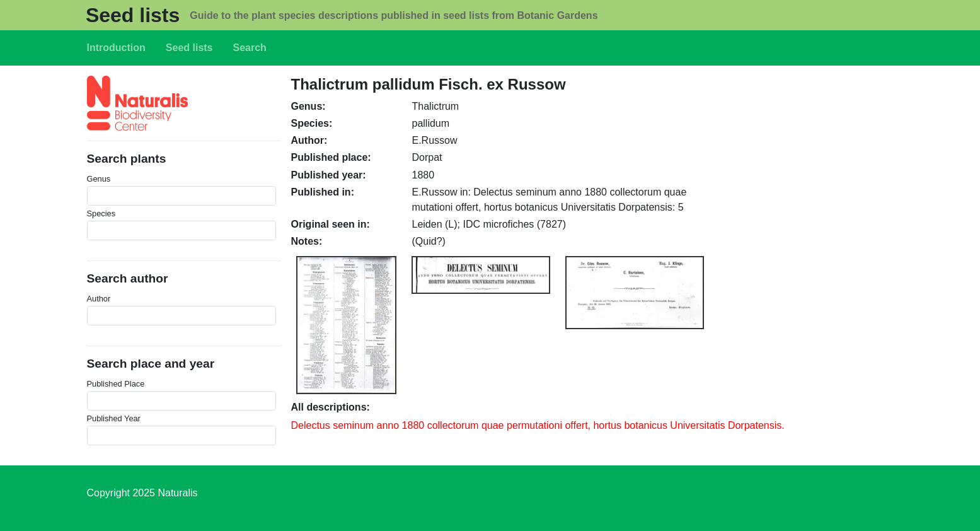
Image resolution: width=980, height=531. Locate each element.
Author (99, 299)
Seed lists (133, 15)
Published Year (114, 418)
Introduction (116, 48)
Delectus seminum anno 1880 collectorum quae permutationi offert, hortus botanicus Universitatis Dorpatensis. (538, 425)
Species (101, 213)
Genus (99, 179)
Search (250, 48)
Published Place (116, 384)
